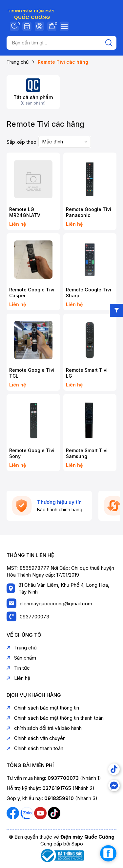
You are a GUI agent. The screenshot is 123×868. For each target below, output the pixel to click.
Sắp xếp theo (21, 142)
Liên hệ (18, 678)
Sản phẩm (21, 658)
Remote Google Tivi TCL (32, 373)
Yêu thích (14, 26)
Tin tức (18, 668)
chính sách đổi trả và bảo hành (44, 728)
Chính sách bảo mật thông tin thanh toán (55, 718)
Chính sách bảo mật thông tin (43, 708)
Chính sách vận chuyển (36, 738)
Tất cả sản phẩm (33, 97)
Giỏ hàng (52, 26)
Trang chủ (22, 648)
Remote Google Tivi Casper (32, 293)
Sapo (77, 844)
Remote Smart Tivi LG (87, 373)
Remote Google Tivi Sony (32, 453)
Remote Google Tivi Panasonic (89, 212)
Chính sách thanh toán (35, 748)
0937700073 (34, 617)
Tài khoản (39, 26)
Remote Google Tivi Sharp (89, 293)
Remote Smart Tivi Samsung (87, 453)
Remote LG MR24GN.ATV (25, 212)
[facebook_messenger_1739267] (108, 853)
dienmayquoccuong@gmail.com (56, 604)
